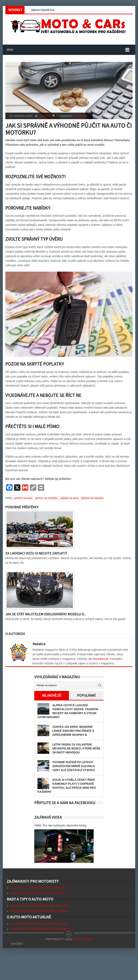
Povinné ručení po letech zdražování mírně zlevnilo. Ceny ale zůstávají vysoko (74, 766)
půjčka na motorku (92, 498)
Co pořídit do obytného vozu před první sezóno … (41, 923)
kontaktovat (101, 659)
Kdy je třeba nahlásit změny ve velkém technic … (40, 911)
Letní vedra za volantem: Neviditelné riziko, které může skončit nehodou (76, 748)
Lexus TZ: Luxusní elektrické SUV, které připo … (40, 888)
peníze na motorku (47, 498)
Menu (10, 50)
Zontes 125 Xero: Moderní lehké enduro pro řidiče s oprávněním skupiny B (73, 731)
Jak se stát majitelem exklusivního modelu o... (46, 614)
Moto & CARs (82, 939)
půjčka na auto (69, 498)
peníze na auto (23, 498)
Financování (81, 116)
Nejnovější (52, 695)
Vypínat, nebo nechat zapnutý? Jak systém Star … (41, 906)
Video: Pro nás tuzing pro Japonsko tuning (60, 825)
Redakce (44, 116)
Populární (86, 695)
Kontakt (17, 944)
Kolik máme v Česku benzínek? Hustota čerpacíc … (42, 929)
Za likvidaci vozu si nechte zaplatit (36, 553)
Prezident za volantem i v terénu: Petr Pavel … (39, 893)
